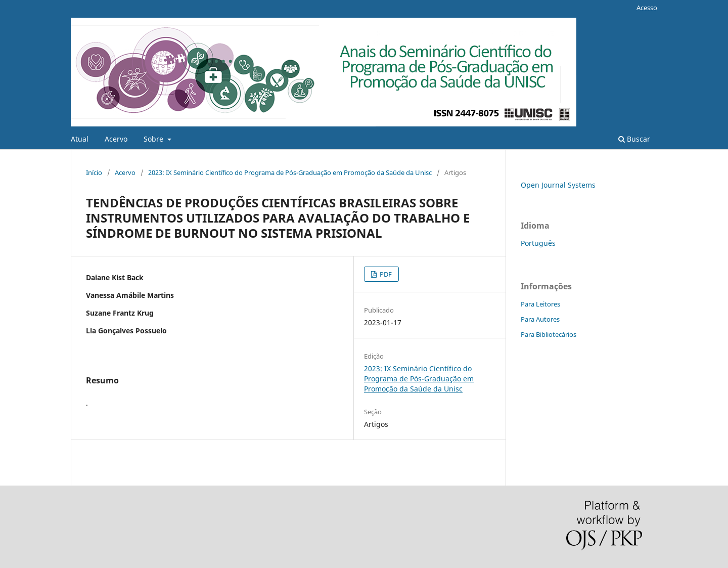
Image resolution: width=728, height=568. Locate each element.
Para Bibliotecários (549, 334)
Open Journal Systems (558, 185)
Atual (80, 139)
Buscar (634, 139)
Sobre (154, 139)
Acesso (647, 8)
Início (94, 172)
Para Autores (540, 319)
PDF (385, 274)
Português (538, 243)
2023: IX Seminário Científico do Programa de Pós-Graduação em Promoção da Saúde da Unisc (290, 172)
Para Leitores (540, 304)
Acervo (116, 139)
